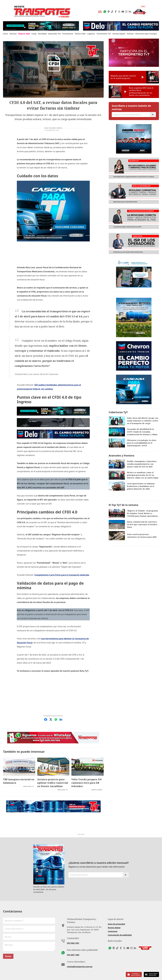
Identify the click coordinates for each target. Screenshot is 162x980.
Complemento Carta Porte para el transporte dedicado (62, 570)
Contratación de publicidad (120, 930)
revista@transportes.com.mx (80, 958)
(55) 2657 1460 (73, 947)
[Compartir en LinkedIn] (61, 714)
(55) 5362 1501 (73, 935)
